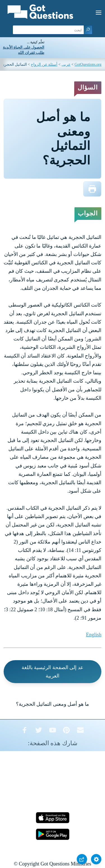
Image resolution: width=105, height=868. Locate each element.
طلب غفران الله (31, 53)
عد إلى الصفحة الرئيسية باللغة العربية (53, 672)
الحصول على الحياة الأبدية (24, 47)
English (94, 635)
